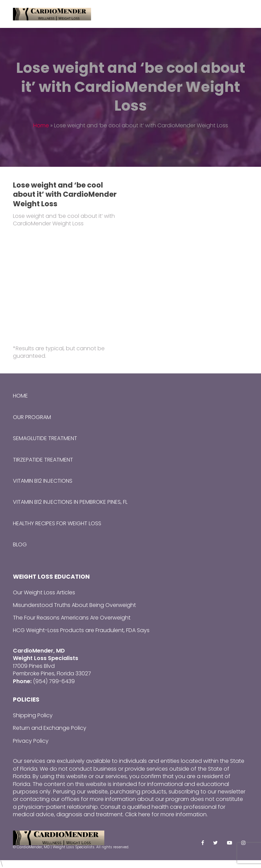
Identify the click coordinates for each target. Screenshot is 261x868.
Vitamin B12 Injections (43, 481)
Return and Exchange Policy (50, 728)
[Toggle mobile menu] (244, 14)
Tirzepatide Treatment (43, 460)
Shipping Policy (33, 715)
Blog (20, 544)
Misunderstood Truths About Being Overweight (74, 605)
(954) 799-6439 (54, 681)
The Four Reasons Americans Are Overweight (72, 618)
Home (41, 125)
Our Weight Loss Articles (44, 592)
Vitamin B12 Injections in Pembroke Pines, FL (70, 502)
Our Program (32, 417)
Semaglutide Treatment (45, 438)
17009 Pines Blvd (34, 666)
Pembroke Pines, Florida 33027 (52, 673)
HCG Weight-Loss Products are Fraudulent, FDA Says (81, 630)
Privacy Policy (31, 741)
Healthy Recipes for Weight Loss (57, 523)
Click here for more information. (166, 814)
